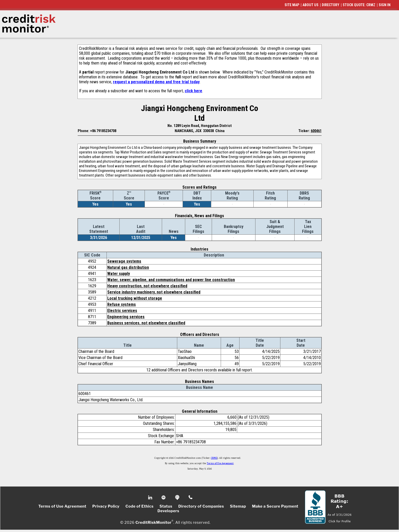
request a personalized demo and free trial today (156, 82)
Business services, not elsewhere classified (146, 323)
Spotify (164, 498)
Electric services (122, 311)
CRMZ (214, 458)
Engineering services (126, 317)
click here (193, 91)
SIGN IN (385, 5)
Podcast (178, 498)
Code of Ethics (140, 506)
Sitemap (238, 506)
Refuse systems (122, 304)
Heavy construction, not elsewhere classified (147, 286)
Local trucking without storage (135, 298)
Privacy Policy (106, 506)
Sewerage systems (124, 261)
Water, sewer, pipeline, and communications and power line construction (171, 280)
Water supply (119, 274)
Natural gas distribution (128, 267)
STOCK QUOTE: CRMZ (359, 5)
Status (166, 506)
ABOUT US (311, 5)
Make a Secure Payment (275, 506)
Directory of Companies (201, 506)
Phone (191, 498)
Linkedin (151, 498)
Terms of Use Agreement (220, 464)
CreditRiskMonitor (153, 522)
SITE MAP (292, 5)
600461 (316, 131)
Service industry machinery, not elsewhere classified (154, 292)
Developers (168, 511)
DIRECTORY (331, 5)
